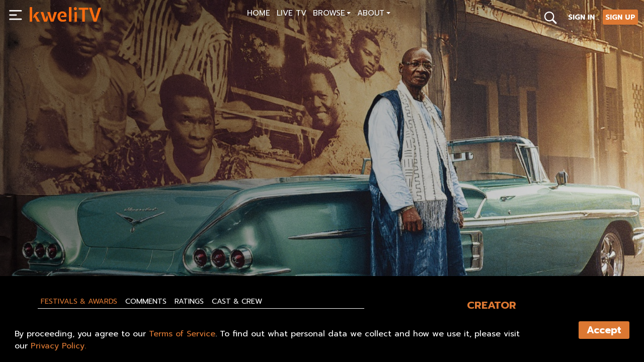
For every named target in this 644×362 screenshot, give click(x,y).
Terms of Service (182, 334)
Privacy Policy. (58, 346)
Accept (604, 330)
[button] (332, 14)
